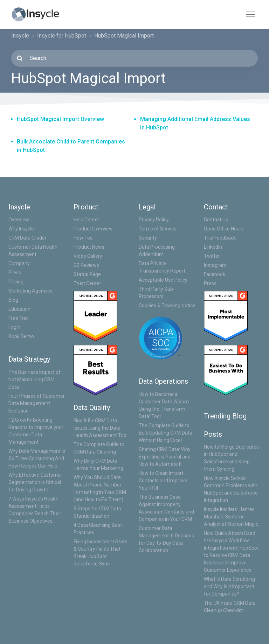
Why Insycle (21, 229)
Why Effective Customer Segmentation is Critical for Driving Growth (35, 482)
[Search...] (134, 58)
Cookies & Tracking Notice (167, 306)
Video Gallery (88, 256)
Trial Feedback (220, 238)
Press (15, 273)
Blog (13, 300)
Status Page (87, 274)
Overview (19, 220)
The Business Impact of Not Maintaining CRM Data (35, 380)
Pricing (16, 282)
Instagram (215, 265)
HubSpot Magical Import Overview (60, 119)
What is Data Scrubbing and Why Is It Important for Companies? (229, 586)
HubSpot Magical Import (124, 36)
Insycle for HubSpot (62, 36)
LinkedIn (213, 247)
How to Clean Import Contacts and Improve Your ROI (163, 481)
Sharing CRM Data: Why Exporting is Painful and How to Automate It (165, 457)
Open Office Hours (224, 229)
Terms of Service (158, 229)
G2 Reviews (86, 265)
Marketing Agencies (30, 291)
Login (14, 327)
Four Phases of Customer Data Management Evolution (37, 403)
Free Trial (19, 318)
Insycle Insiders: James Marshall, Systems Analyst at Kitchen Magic (231, 517)
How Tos (83, 238)
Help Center (87, 220)
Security (148, 238)
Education (19, 309)
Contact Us (216, 220)
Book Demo (21, 336)
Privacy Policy (154, 220)
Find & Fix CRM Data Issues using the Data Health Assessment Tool (101, 428)
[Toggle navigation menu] (250, 14)
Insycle (20, 36)
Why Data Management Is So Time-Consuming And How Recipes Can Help (37, 458)
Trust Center (87, 283)
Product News (89, 247)
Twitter (212, 256)
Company (19, 263)
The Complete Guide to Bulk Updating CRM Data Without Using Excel (165, 433)
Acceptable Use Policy (163, 280)
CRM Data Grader (27, 238)
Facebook (215, 274)
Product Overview (93, 229)
